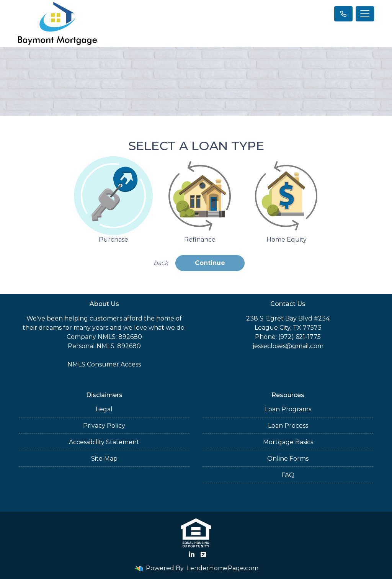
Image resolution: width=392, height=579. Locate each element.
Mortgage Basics (288, 442)
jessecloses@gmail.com (288, 346)
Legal (104, 409)
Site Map (104, 459)
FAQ (288, 475)
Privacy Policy (104, 426)
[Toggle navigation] (365, 14)
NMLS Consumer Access (104, 364)
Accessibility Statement (104, 442)
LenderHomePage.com (223, 568)
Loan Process (288, 426)
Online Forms (288, 459)
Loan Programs (288, 409)
